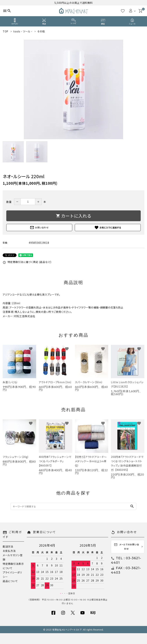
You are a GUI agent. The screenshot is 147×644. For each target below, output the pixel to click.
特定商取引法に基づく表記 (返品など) (27, 262)
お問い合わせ (39, 228)
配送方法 (8, 546)
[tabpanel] (73, 89)
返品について (10, 581)
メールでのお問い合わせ (126, 547)
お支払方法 (9, 551)
